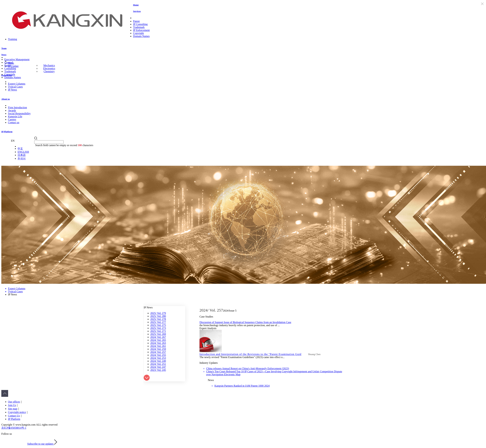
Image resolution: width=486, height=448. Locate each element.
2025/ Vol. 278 (158, 319)
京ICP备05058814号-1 (14, 428)
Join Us (12, 405)
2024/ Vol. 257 (158, 352)
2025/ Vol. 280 (158, 316)
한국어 (22, 159)
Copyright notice (17, 412)
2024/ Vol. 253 (158, 358)
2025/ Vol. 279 (158, 313)
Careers (12, 119)
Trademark (139, 27)
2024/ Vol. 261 (158, 346)
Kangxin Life (15, 116)
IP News (12, 90)
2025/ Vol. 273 (158, 328)
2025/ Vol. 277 (158, 322)
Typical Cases (15, 87)
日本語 (22, 155)
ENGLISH (23, 152)
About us (6, 99)
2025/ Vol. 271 (158, 331)
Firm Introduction (17, 107)
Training (13, 39)
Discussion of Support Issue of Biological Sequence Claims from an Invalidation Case (245, 322)
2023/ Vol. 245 (158, 370)
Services (137, 11)
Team (4, 48)
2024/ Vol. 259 (158, 349)
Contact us (14, 122)
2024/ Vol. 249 (158, 361)
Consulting (10, 68)
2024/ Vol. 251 (158, 364)
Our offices (14, 402)
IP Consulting (140, 24)
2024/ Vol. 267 (158, 337)
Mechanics (49, 65)
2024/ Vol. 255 (158, 355)
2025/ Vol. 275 (158, 325)
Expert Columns (17, 84)
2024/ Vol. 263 (158, 343)
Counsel (9, 62)
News (4, 55)
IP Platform (7, 132)
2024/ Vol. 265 (158, 340)
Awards (12, 110)
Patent (136, 21)
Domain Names (141, 36)
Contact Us (14, 416)
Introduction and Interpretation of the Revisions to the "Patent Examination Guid (250, 354)
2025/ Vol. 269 (158, 334)
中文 (20, 149)
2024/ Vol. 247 (158, 367)
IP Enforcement (141, 30)
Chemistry (49, 71)
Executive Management (17, 59)
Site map (13, 409)
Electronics (49, 68)
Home (136, 5)
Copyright (138, 33)
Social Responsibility (19, 113)
